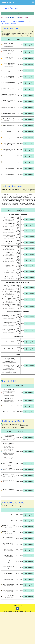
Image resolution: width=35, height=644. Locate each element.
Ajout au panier (29, 45)
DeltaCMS (15, 611)
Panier (18, 13)
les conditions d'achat (14, 17)
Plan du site (27, 611)
